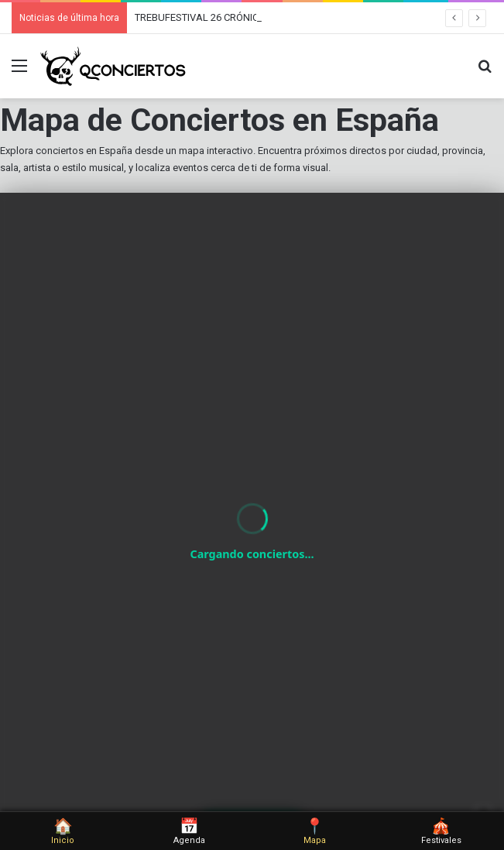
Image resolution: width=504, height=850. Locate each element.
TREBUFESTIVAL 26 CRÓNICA (200, 17)
